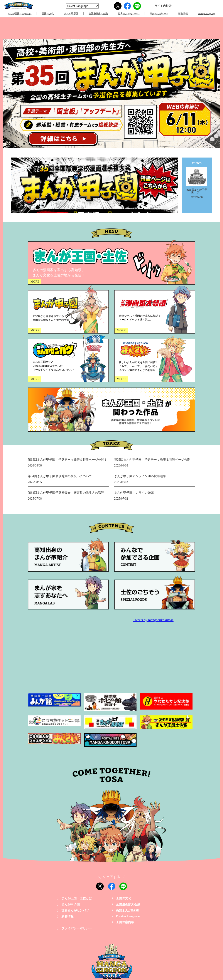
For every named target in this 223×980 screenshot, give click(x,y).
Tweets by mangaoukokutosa (153, 620)
